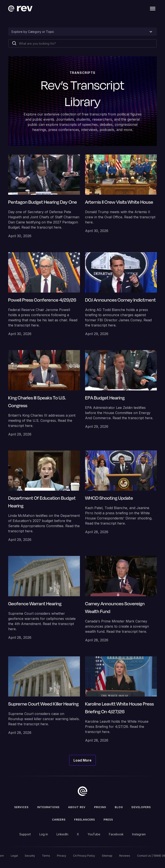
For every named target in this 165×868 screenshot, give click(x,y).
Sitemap (107, 856)
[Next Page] (82, 760)
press (108, 820)
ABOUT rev (77, 807)
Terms (46, 856)
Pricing (100, 807)
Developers (141, 807)
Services (21, 807)
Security (30, 856)
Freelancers (85, 820)
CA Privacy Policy (84, 856)
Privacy (62, 856)
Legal (14, 856)
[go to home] (82, 791)
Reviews (125, 856)
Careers (59, 820)
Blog (119, 807)
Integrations (48, 807)
